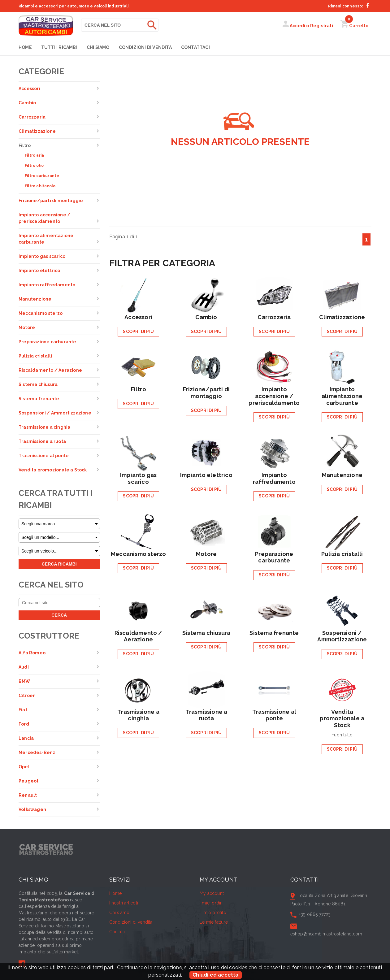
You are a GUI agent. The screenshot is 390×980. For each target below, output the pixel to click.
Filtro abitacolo (40, 186)
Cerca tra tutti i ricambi (56, 499)
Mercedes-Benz (37, 752)
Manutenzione (35, 299)
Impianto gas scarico (42, 256)
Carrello (354, 26)
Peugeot (28, 781)
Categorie (41, 72)
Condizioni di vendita (145, 47)
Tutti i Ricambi (59, 47)
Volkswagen (32, 809)
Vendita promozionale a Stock (53, 470)
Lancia (26, 738)
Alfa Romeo (32, 653)
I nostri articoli (124, 903)
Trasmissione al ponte (44, 456)
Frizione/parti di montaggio (51, 201)
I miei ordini (212, 903)
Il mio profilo (213, 913)
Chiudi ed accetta (215, 975)
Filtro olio (34, 166)
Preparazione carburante (48, 342)
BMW (24, 681)
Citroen (27, 696)
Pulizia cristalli (35, 356)
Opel (24, 767)
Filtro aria (34, 155)
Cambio (27, 103)
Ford (24, 724)
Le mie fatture (214, 922)
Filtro (25, 145)
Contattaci (195, 47)
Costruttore (49, 636)
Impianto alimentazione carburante (46, 239)
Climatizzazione (37, 131)
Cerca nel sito (51, 585)
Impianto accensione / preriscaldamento (44, 218)
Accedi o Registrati (308, 26)
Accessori (29, 89)
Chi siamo (98, 47)
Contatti (117, 932)
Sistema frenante (39, 399)
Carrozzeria (32, 117)
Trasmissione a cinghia (44, 427)
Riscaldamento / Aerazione (50, 370)
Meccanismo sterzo (41, 313)
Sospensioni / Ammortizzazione (55, 413)
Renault (28, 795)
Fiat (23, 710)
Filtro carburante (42, 176)
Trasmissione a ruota (42, 441)
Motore (27, 327)
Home (25, 47)
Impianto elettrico (39, 271)
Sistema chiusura (38, 384)
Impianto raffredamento (47, 285)
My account (212, 893)
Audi (24, 667)
